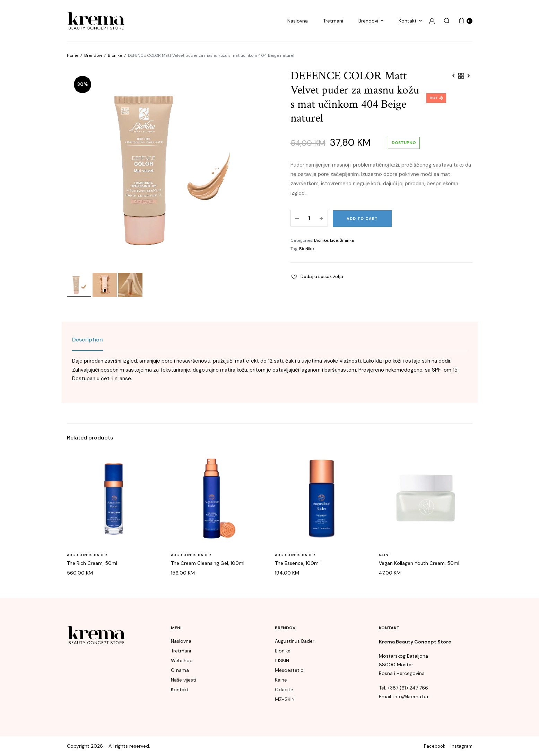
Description (88, 340)
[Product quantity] (309, 218)
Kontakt (408, 21)
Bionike (115, 55)
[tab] (88, 340)
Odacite (284, 690)
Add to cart (362, 219)
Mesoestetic (289, 670)
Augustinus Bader (87, 555)
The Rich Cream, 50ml (92, 563)
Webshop (182, 660)
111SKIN (282, 660)
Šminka (347, 240)
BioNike (306, 249)
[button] (317, 277)
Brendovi (368, 21)
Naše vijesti (184, 680)
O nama (180, 670)
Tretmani (333, 21)
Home (73, 55)
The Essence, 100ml (297, 563)
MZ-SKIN (285, 699)
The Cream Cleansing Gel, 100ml (208, 563)
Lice (334, 240)
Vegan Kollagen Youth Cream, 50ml (419, 563)
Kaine (385, 555)
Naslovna (298, 21)
